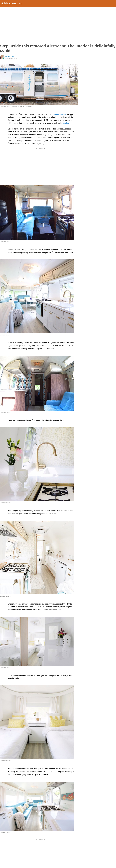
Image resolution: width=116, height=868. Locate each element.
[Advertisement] (58, 25)
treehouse (67, 123)
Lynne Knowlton (59, 114)
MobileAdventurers (11, 3)
